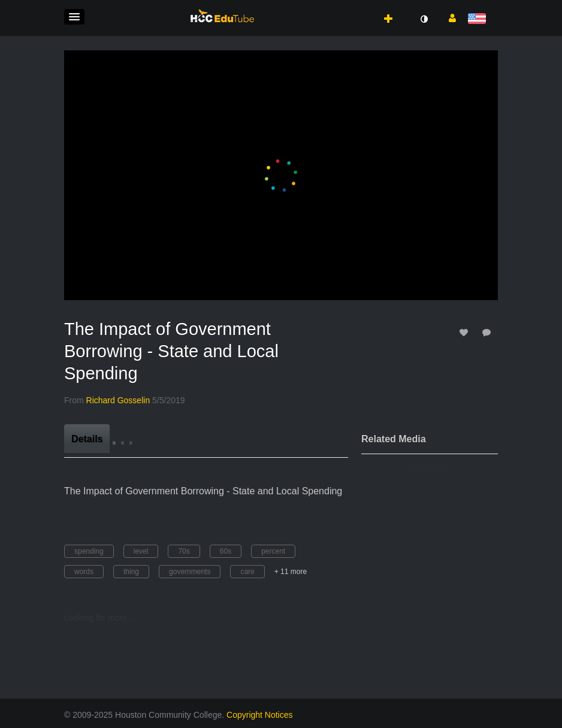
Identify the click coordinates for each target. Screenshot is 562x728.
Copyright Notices (260, 715)
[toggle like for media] (466, 332)
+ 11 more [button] (291, 572)
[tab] (87, 439)
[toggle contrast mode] (424, 19)
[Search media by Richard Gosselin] (118, 400)
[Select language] (479, 19)
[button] (74, 17)
